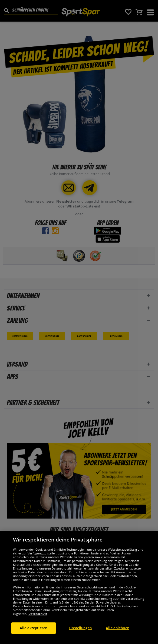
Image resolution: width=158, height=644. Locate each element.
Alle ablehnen (118, 632)
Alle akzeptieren (34, 632)
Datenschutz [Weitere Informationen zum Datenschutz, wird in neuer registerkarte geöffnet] (38, 618)
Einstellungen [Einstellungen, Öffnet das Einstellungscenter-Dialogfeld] (80, 632)
